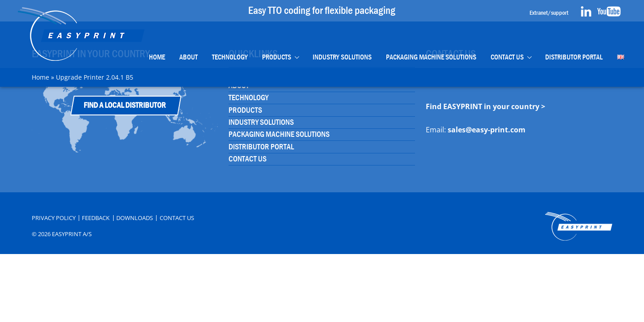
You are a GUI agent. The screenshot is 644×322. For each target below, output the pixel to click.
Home (157, 57)
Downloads (135, 218)
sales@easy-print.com (487, 130)
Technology (230, 57)
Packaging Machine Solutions (431, 57)
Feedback (96, 218)
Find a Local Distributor (125, 105)
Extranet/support (549, 13)
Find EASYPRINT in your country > (485, 106)
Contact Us (507, 57)
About (189, 57)
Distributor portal (574, 57)
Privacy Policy (54, 218)
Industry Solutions (342, 57)
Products (277, 57)
